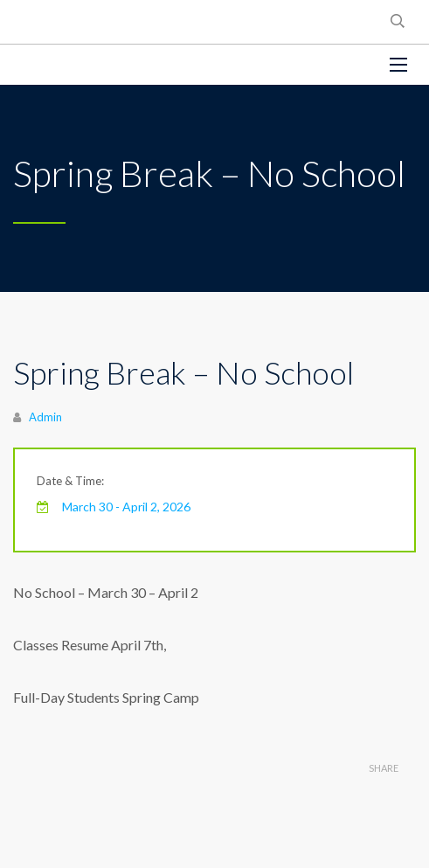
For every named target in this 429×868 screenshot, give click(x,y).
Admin (45, 417)
